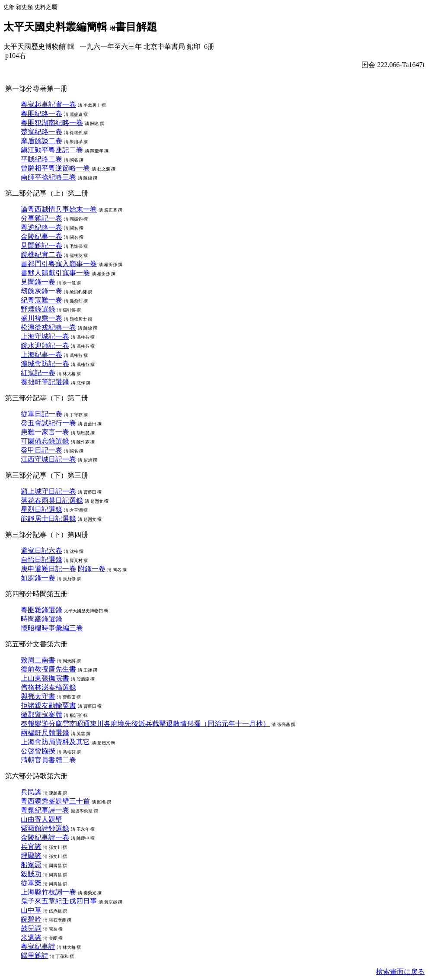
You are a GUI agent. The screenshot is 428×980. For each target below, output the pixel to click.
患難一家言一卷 (45, 432)
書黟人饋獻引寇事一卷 (55, 273)
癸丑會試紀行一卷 (48, 423)
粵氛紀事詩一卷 (45, 810)
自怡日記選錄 (42, 560)
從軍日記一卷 (42, 414)
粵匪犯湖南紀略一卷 (52, 123)
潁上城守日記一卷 (48, 491)
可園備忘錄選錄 (45, 441)
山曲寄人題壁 (42, 819)
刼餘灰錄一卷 (42, 291)
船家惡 (31, 865)
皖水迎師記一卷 (45, 345)
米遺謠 (31, 937)
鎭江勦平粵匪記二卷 (52, 150)
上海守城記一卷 (45, 336)
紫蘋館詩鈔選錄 (45, 828)
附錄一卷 (92, 569)
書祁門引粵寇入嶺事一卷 (59, 264)
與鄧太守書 (38, 696)
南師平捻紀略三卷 (48, 177)
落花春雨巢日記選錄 (52, 500)
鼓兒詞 (31, 928)
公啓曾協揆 (38, 751)
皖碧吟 (31, 919)
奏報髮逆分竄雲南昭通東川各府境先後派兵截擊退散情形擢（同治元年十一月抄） (145, 724)
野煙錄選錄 (38, 309)
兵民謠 (31, 792)
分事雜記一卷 (42, 218)
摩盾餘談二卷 (42, 141)
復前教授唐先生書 (48, 669)
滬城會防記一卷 (45, 364)
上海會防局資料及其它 (55, 742)
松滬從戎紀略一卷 (48, 327)
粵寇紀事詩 (38, 946)
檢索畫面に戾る (400, 972)
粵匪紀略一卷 (42, 114)
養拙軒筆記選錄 (45, 382)
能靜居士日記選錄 (48, 519)
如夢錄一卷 (38, 578)
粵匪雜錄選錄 (42, 610)
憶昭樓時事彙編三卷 (52, 628)
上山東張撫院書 (45, 678)
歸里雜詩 (35, 956)
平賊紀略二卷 (42, 159)
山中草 (31, 910)
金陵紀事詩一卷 (45, 837)
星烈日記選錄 (42, 509)
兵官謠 (31, 847)
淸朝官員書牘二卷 (48, 760)
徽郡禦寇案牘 (42, 715)
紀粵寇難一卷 (42, 300)
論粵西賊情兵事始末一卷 (59, 209)
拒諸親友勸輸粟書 (48, 705)
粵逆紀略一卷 (42, 227)
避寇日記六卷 (42, 551)
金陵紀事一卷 (42, 236)
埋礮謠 (31, 856)
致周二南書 (38, 660)
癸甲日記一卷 (42, 450)
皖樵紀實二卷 (42, 255)
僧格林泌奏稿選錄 (48, 687)
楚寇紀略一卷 (42, 132)
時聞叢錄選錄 (42, 619)
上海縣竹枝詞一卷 (48, 892)
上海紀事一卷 (42, 355)
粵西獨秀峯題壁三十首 (55, 801)
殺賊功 (31, 874)
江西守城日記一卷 (48, 459)
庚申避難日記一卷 (48, 569)
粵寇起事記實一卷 (48, 104)
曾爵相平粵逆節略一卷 (55, 168)
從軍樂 (31, 883)
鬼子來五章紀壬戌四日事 (59, 901)
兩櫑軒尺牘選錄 (45, 733)
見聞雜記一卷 (42, 246)
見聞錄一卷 (38, 282)
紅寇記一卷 (38, 373)
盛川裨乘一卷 (42, 318)
